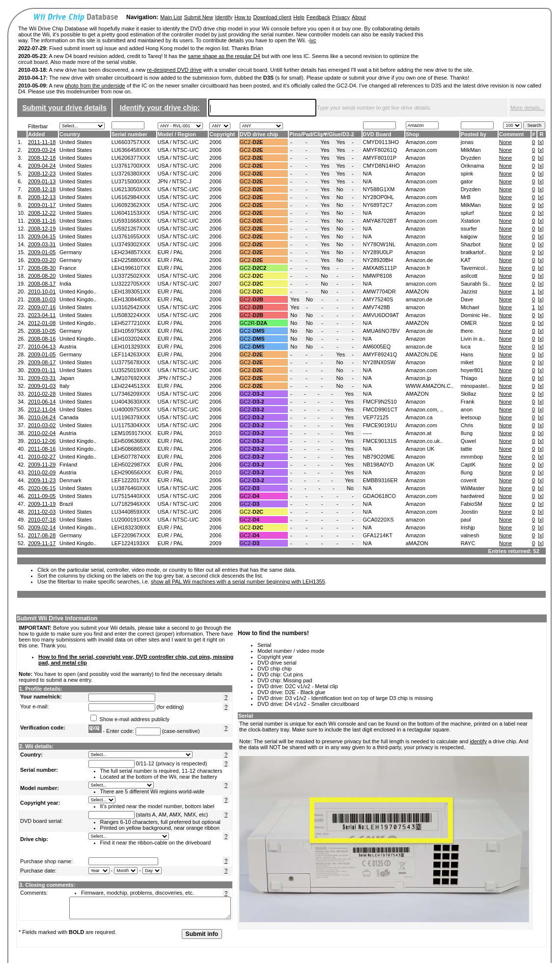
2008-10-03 (42, 299)
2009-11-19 (42, 504)
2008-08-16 (42, 339)
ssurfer (469, 229)
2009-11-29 (42, 465)
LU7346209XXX (131, 394)
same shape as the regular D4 (224, 56)
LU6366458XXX (131, 150)
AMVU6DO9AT (381, 315)
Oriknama (473, 166)
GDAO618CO (379, 496)
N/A (367, 174)
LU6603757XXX (131, 142)
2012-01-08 (42, 323)
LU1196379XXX (131, 417)
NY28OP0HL (379, 197)
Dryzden (471, 158)
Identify (224, 17)
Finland (68, 465)
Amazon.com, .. (424, 409)
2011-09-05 (42, 496)
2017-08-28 (42, 535)
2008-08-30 (42, 268)
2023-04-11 (42, 315)
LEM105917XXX (131, 433)
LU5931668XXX (131, 221)
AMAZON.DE (422, 354)
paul (466, 520)
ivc (313, 40)
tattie (467, 449)
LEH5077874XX (131, 457)
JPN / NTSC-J (175, 181)
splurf (467, 213)
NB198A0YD (378, 465)
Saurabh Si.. (476, 284)
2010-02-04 (42, 433)
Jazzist (469, 292)
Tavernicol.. (475, 268)
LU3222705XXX (131, 284)
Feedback (318, 17)
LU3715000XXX (131, 181)
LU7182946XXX (131, 504)
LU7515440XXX (131, 496)
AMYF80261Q (380, 150)
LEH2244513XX (131, 386)
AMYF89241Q (380, 354)
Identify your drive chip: (160, 108)
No (340, 189)
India (65, 284)
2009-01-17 (42, 205)
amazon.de (419, 299)
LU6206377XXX (131, 158)
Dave (467, 299)
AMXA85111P (380, 268)
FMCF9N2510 (380, 402)
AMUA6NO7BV (381, 331)
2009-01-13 (42, 181)
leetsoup (471, 417)
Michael (470, 307)
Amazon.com (421, 142)
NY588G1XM (379, 189)
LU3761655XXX (131, 236)
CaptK (468, 465)
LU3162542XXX (131, 307)
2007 (215, 284)
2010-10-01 (42, 292)
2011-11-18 (42, 142)
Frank (468, 402)
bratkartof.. (474, 252)
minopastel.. (475, 386)
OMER (469, 323)
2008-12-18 (42, 158)
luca (466, 347)
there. (468, 331)
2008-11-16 (42, 221)
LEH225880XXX (131, 260)
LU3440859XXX (131, 512)
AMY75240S (378, 299)
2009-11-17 (42, 543)
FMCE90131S (380, 441)
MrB (466, 197)
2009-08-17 (42, 362)
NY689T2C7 (378, 205)
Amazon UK (420, 449)
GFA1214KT (378, 535)
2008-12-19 (42, 229)
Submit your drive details (64, 108)
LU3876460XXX (131, 488)
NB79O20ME (379, 457)
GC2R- (253, 323)
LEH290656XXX (131, 472)
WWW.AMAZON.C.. (430, 386)
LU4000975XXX (131, 409)
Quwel (468, 441)
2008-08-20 (42, 276)
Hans (467, 354)
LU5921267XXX (131, 229)
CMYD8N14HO (381, 166)
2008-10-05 (42, 331)
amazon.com (421, 284)
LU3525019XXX (131, 370)
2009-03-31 (42, 244)
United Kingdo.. (78, 292)
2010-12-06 (42, 441)
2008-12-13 (42, 197)
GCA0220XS (378, 520)
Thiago (469, 378)
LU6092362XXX (131, 205)
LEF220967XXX (131, 535)
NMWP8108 (378, 276)
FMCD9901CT (380, 409)
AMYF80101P (380, 158)
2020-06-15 (42, 488)
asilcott (469, 276)
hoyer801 (472, 370)
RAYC (468, 543)
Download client (272, 17)
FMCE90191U (380, 425)
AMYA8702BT (380, 221)
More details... (527, 108)
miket (467, 362)
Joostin (469, 512)
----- (367, 433)
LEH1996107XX (131, 268)
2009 (215, 543)
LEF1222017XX (131, 480)
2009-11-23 (42, 480)
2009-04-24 (42, 166)
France (68, 268)
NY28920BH (378, 260)
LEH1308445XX (131, 299)
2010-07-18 (42, 520)
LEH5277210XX (131, 323)
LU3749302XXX (131, 244)
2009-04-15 (42, 236)
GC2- (252, 142)
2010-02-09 (42, 472)
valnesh (470, 535)
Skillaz (469, 394)
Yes (325, 142)
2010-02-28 (42, 394)
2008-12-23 (42, 174)
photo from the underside (95, 86)
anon (467, 409)
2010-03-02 (42, 425)
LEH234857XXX (131, 252)
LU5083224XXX (131, 315)
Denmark (70, 480)
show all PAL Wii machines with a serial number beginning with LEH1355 (238, 582)
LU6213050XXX (131, 189)
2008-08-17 (42, 284)
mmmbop (472, 457)
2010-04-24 (42, 417)
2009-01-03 (42, 386)
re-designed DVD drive (174, 70)
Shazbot (471, 244)
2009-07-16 (42, 307)
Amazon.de (420, 260)
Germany (70, 252)
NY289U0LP (378, 252)
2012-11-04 (42, 409)
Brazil (66, 504)
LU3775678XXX (131, 362)
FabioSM (472, 504)
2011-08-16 (42, 449)
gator (467, 181)
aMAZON (417, 543)
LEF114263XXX (131, 354)
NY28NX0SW (379, 362)
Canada (69, 417)
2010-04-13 (42, 347)
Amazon (416, 158)
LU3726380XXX (131, 174)
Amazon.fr (418, 268)
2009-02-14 (42, 527)
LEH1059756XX (131, 331)
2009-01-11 (42, 370)
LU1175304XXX (131, 425)
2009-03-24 (42, 150)
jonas (467, 142)
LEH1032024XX (131, 339)
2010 (215, 433)
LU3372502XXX (131, 276)
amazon (415, 307)
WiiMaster (473, 488)
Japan (67, 378)
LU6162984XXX (131, 197)
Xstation (471, 221)
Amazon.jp (419, 378)
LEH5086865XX (131, 449)
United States (76, 142)
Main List (171, 17)
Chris (467, 425)
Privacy (341, 17)
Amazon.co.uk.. (424, 441)
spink (467, 174)
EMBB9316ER (380, 480)
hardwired (473, 496)
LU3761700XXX (131, 166)
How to (243, 17)
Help (299, 17)
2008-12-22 (42, 213)
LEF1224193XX (131, 543)
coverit (469, 480)
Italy (64, 386)
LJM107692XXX (131, 378)
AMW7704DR (379, 292)
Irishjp (468, 527)
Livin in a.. (473, 339)
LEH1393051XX (131, 292)
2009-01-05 (42, 252)
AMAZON (417, 292)
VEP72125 (376, 417)
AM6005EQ (377, 347)
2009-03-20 (42, 260)
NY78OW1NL (379, 244)
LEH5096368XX (131, 441)
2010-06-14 (42, 402)
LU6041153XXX (131, 213)
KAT (466, 260)
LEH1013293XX (131, 347)
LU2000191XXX (131, 520)
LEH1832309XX (131, 527)
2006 (215, 142)
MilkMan (471, 150)
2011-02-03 (42, 512)
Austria (68, 347)
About (359, 17)
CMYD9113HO (381, 142)
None (505, 142)
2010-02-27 (42, 457)
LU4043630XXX (131, 402)
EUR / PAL (170, 252)
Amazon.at (419, 433)
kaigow (469, 236)
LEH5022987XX (131, 465)
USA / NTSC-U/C (178, 142)
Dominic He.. (476, 315)
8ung (467, 433)
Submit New (198, 17)
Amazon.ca (419, 417)
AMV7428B (377, 307)
